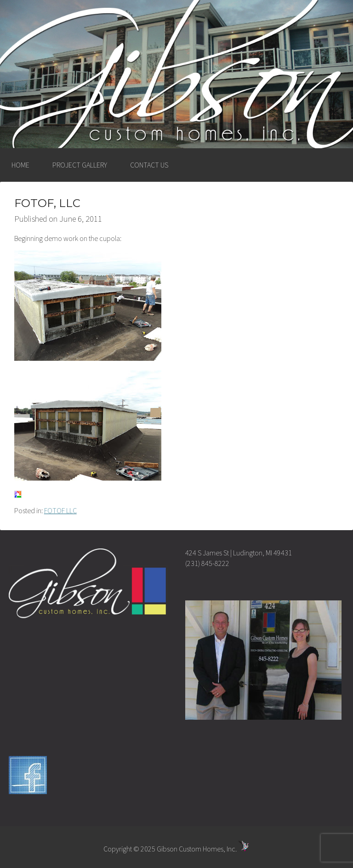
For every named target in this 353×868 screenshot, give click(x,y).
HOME (20, 165)
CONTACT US (149, 165)
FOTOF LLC (60, 510)
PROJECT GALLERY (80, 165)
